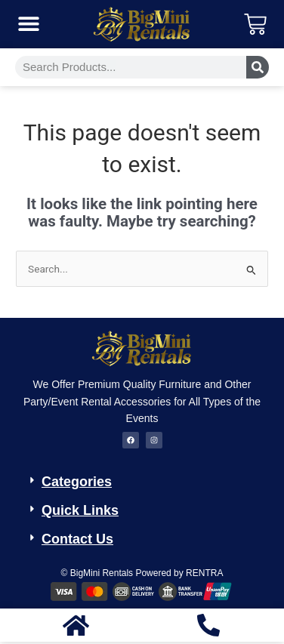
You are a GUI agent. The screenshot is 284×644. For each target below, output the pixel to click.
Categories (77, 482)
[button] (28, 24)
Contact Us (77, 539)
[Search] (258, 67)
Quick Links (80, 510)
